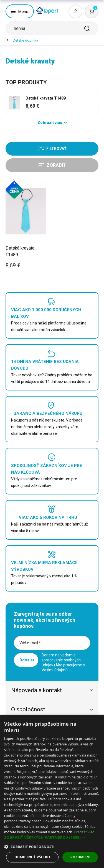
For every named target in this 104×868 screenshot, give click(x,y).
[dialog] (52, 791)
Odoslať (27, 660)
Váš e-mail (30, 643)
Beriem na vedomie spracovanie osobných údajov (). (63, 663)
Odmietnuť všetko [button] (32, 857)
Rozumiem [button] (80, 857)
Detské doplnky (25, 40)
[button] (52, 837)
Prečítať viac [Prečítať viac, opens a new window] (84, 832)
